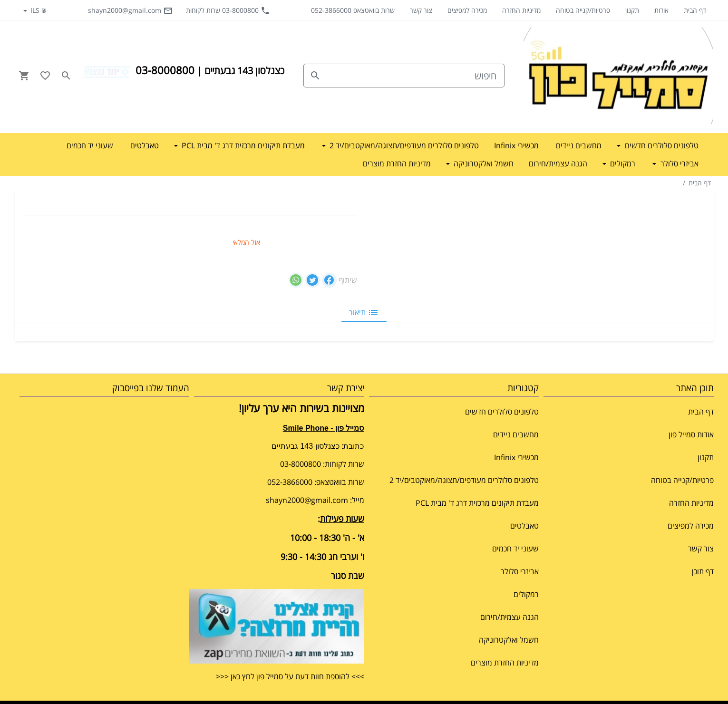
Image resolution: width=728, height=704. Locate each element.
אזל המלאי (246, 242)
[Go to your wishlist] (45, 76)
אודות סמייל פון (691, 434)
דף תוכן (703, 571)
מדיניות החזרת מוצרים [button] (397, 164)
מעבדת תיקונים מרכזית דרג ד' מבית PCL (477, 503)
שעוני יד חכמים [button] (90, 145)
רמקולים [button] (622, 164)
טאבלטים (524, 526)
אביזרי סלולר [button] (679, 164)
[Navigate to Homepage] (619, 76)
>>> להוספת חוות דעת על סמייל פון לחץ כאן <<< (290, 676)
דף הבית (695, 10)
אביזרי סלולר (520, 571)
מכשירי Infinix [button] (516, 145)
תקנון (632, 10)
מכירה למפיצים (467, 10)
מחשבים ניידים (516, 434)
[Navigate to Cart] (24, 76)
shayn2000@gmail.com (130, 10)
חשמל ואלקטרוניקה (509, 640)
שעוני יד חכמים (515, 549)
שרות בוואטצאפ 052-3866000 (353, 10)
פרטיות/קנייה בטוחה (583, 10)
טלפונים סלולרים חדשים (502, 412)
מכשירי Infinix (516, 457)
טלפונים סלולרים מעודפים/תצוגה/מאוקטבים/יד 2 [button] (403, 145)
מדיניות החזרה (521, 10)
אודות (661, 10)
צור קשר (421, 10)
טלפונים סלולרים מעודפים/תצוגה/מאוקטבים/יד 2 (464, 480)
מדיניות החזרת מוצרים (505, 663)
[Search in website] (66, 76)
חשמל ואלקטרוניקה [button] (483, 164)
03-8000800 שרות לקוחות (228, 10)
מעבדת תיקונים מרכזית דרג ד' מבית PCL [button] (242, 145)
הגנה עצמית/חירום (510, 617)
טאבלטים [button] (145, 145)
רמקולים (526, 594)
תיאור (364, 312)
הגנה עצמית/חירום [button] (558, 164)
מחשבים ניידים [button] (579, 145)
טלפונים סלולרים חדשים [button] (661, 145)
